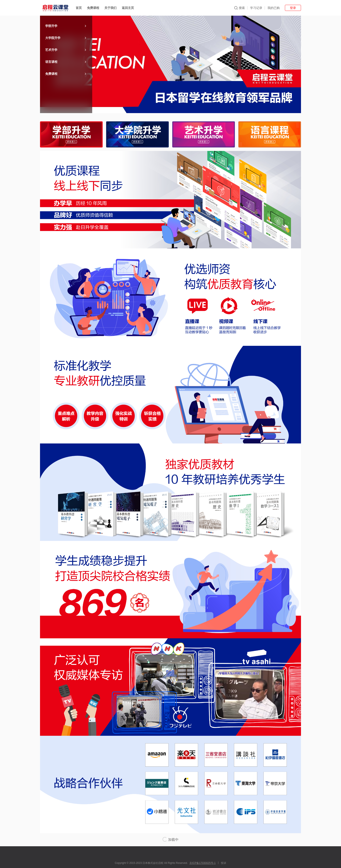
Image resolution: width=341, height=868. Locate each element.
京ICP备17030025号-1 (202, 863)
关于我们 (110, 8)
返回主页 (128, 8)
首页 (79, 8)
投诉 (224, 863)
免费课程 (93, 8)
